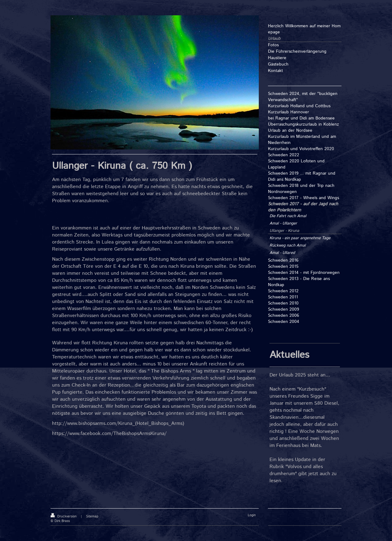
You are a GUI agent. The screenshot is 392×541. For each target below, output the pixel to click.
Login (252, 515)
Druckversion (64, 516)
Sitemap (92, 516)
